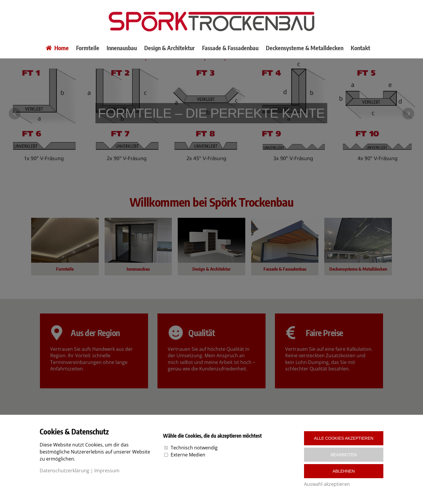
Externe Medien (188, 455)
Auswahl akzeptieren (327, 484)
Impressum (107, 471)
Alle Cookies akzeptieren (344, 438)
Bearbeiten (344, 455)
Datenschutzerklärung (64, 471)
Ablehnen (344, 471)
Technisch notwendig (194, 448)
